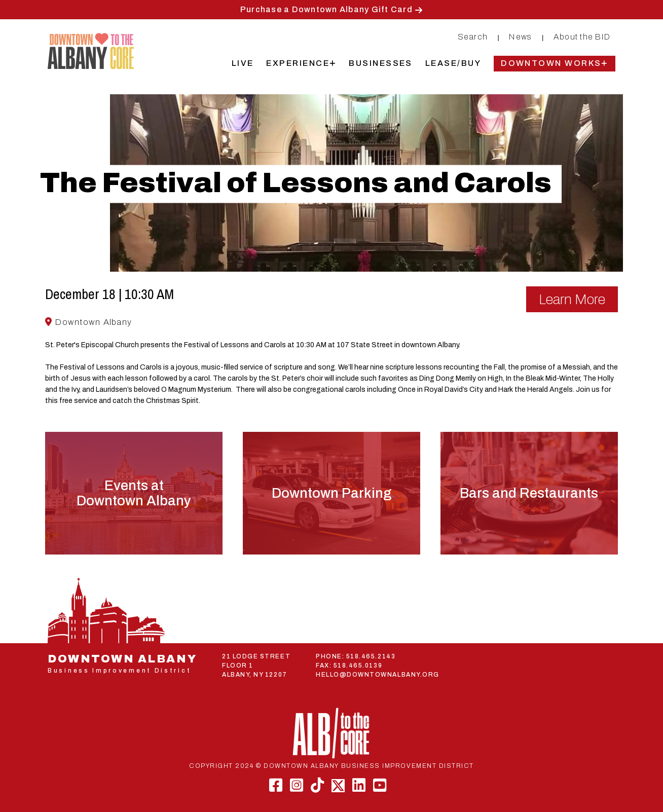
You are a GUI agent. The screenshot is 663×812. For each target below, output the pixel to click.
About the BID (582, 37)
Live (243, 63)
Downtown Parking (331, 493)
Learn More (572, 299)
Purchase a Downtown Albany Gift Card (326, 9)
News (520, 37)
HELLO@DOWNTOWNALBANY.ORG (378, 675)
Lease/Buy (453, 63)
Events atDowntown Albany (134, 493)
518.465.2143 (371, 656)
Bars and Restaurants (529, 493)
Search (473, 37)
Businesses (381, 63)
